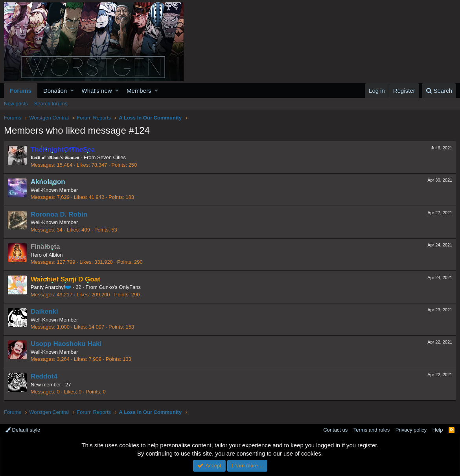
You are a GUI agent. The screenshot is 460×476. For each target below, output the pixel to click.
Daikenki (45, 312)
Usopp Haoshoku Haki (66, 344)
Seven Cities (112, 157)
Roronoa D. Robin (59, 214)
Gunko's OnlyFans (121, 287)
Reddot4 (44, 376)
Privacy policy (411, 430)
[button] (72, 91)
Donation (55, 91)
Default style (23, 430)
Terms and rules (372, 430)
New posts (16, 104)
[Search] (439, 91)
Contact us (335, 430)
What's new (97, 91)
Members (139, 91)
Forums (21, 91)
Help (438, 430)
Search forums (51, 104)
